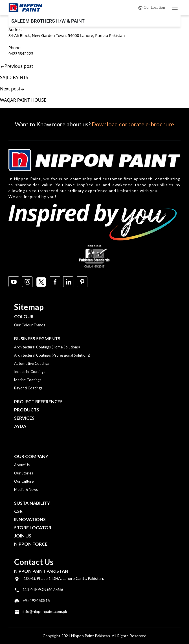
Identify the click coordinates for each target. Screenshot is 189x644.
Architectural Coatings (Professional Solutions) (52, 355)
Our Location (151, 7)
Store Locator (33, 527)
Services (24, 418)
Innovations (30, 519)
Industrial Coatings (30, 372)
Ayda (20, 426)
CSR (18, 511)
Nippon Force (31, 544)
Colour (24, 316)
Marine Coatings (28, 380)
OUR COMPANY (31, 456)
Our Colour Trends (30, 325)
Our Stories (24, 473)
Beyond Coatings (28, 388)
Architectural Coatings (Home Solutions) (47, 347)
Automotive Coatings (32, 363)
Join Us (23, 536)
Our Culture (24, 481)
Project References (38, 401)
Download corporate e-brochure (133, 124)
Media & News (26, 489)
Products (27, 410)
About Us (22, 465)
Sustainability (32, 503)
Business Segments (37, 338)
